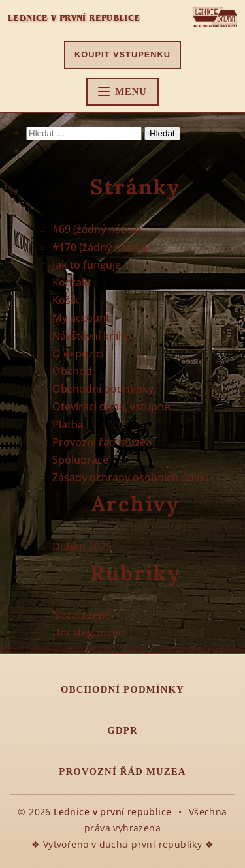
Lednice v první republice (74, 18)
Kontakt (72, 282)
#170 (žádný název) (99, 247)
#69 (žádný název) (96, 229)
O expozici (78, 353)
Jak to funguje (87, 265)
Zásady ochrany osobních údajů (131, 477)
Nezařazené (82, 615)
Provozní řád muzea (102, 442)
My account (81, 318)
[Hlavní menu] (122, 92)
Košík (66, 300)
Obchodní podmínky (103, 389)
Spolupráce (80, 460)
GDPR (122, 730)
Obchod (72, 371)
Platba (68, 425)
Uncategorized (89, 633)
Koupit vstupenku (122, 54)
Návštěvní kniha (91, 336)
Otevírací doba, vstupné (111, 406)
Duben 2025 (82, 546)
